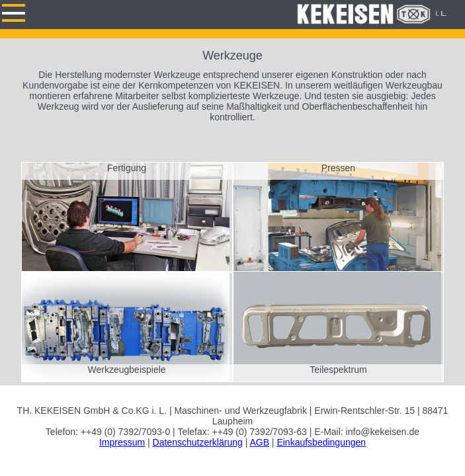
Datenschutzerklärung (198, 442)
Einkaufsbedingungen (321, 442)
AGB (259, 442)
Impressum (122, 442)
